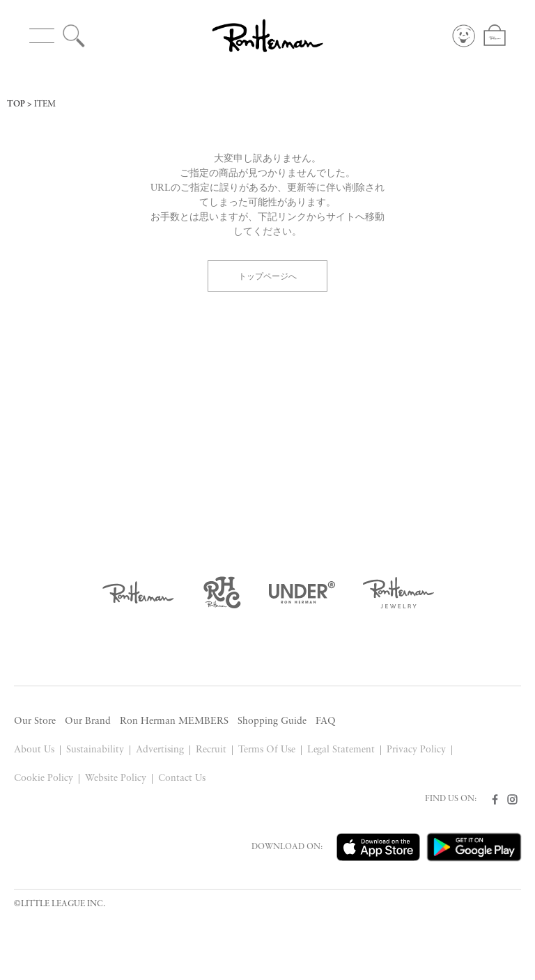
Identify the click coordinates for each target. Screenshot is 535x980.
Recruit (211, 750)
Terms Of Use (267, 750)
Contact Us (182, 779)
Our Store (35, 721)
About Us (34, 750)
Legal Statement (341, 750)
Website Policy (116, 779)
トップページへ (267, 275)
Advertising (160, 750)
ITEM (45, 104)
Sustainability (95, 750)
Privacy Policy (416, 750)
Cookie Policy (44, 779)
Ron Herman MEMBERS (174, 721)
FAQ (326, 721)
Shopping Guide (272, 721)
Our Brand (88, 721)
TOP (16, 104)
